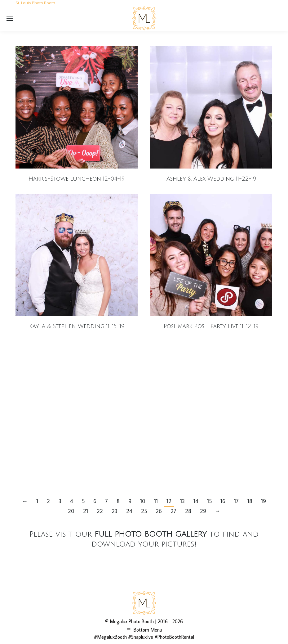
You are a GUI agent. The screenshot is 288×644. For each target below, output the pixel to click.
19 (264, 501)
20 (71, 511)
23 (115, 511)
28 (188, 511)
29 (203, 511)
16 (223, 501)
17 (236, 501)
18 (250, 501)
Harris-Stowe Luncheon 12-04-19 (77, 179)
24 (129, 511)
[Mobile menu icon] (10, 18)
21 (86, 511)
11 (156, 501)
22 (100, 511)
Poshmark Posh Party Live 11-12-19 (211, 326)
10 (143, 501)
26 (159, 511)
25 (144, 511)
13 (182, 501)
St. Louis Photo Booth (35, 3)
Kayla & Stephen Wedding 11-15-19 (77, 326)
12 (169, 501)
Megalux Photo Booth (132, 621)
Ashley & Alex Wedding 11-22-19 (211, 179)
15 (209, 501)
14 (196, 501)
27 (173, 511)
